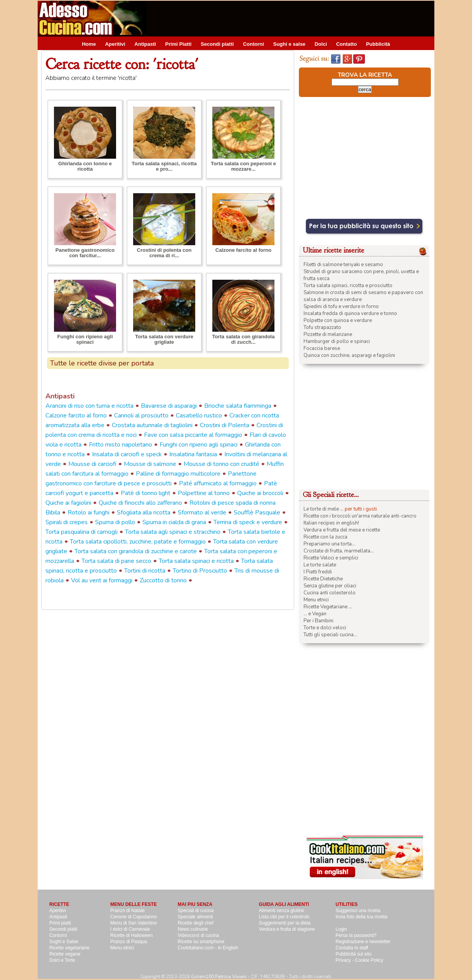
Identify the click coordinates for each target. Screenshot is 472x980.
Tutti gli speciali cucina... (330, 635)
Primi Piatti (179, 44)
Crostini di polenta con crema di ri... (164, 253)
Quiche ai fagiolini (68, 503)
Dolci (321, 44)
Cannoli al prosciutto (141, 416)
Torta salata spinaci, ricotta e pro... (164, 166)
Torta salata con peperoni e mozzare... (243, 166)
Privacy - (345, 960)
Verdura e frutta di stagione (287, 929)
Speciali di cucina (196, 911)
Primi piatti (60, 923)
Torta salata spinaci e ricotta (196, 561)
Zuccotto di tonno (163, 580)
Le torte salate (320, 565)
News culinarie (193, 929)
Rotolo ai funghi (88, 513)
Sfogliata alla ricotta (144, 513)
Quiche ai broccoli (260, 493)
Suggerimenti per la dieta (285, 923)
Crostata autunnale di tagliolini (152, 425)
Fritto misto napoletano (121, 445)
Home (89, 44)
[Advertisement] (293, 18)
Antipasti (145, 44)
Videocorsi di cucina (199, 935)
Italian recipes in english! (331, 523)
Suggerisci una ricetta (358, 911)
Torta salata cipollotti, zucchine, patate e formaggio (138, 542)
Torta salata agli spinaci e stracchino (173, 532)
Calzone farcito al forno (243, 250)
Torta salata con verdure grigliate (164, 339)
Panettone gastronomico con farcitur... (85, 253)
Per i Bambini (318, 621)
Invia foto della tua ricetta (362, 917)
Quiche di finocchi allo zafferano (140, 503)
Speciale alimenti (195, 917)
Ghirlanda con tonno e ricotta (85, 166)
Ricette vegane (65, 954)
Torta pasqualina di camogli (82, 532)
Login (341, 929)
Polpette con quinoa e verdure (338, 320)
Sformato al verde (202, 513)
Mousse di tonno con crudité (221, 464)
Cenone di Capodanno (134, 917)
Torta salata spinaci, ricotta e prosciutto (348, 286)
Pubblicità (378, 44)
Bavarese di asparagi (169, 406)
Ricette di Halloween (131, 935)
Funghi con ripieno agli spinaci (85, 339)
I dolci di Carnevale (130, 929)
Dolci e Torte (62, 960)
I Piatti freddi (318, 572)
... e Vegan (315, 614)
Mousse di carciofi (92, 464)
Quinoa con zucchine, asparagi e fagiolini (349, 355)
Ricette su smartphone (201, 942)
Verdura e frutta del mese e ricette (342, 530)
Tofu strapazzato (322, 327)
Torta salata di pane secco (116, 561)
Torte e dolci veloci (325, 628)
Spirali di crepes (67, 522)
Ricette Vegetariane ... (328, 607)
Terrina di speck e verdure (248, 522)
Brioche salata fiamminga (238, 406)
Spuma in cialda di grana (174, 522)
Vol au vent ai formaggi (102, 580)
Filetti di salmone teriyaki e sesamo (343, 265)
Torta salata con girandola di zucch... (244, 339)
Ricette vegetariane (69, 948)
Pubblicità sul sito (354, 954)
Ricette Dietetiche (323, 579)
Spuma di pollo (115, 522)
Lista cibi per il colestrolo (284, 917)
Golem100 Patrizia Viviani (219, 977)
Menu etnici (316, 600)
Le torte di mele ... (324, 509)
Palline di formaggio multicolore (178, 474)
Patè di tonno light (146, 493)
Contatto (346, 44)
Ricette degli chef (196, 923)
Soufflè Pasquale (257, 513)
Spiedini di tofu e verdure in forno (341, 306)
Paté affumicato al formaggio (218, 483)
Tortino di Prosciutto (200, 571)
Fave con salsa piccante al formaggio (193, 435)
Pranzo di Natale (128, 911)
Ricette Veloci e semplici (331, 558)
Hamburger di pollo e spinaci (337, 341)
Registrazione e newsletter (363, 942)
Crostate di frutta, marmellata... (339, 551)
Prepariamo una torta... (329, 544)
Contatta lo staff (352, 948)
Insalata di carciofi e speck (127, 454)
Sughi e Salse (64, 942)
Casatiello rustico (199, 416)
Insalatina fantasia (193, 454)
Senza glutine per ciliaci (330, 586)
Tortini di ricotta (145, 571)
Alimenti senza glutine (282, 911)
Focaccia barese (322, 348)
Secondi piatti (217, 44)
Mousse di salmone (150, 464)
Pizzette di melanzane (328, 334)
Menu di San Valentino (134, 923)
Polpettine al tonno (204, 493)
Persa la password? (356, 935)
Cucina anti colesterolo (330, 593)
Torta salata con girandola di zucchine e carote (136, 551)
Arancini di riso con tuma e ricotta (89, 406)
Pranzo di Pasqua (129, 942)
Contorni (253, 44)
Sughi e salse (289, 44)
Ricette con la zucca (325, 537)
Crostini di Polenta (225, 425)
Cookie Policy (369, 960)
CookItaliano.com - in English (208, 948)
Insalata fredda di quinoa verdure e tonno (350, 313)
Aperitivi (115, 44)
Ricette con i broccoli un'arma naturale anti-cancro (360, 516)
